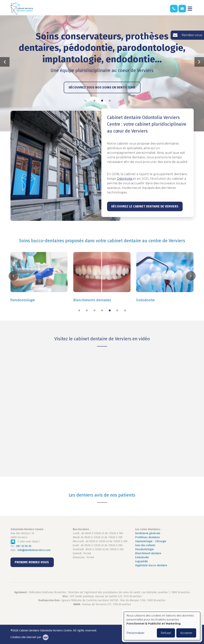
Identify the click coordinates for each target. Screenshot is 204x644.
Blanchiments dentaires (92, 308)
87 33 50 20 (25, 546)
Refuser (166, 633)
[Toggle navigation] (190, 9)
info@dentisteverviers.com (34, 550)
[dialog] (162, 626)
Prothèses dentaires (148, 537)
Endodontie (146, 308)
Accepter (186, 633)
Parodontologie (23, 308)
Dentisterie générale (148, 533)
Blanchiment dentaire (148, 553)
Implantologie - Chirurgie (151, 541)
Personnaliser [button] (135, 633)
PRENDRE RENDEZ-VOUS (32, 562)
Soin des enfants (145, 545)
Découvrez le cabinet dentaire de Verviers (145, 206)
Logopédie (142, 561)
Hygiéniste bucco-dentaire (151, 565)
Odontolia (125, 179)
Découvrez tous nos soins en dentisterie (102, 87)
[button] (5, 62)
